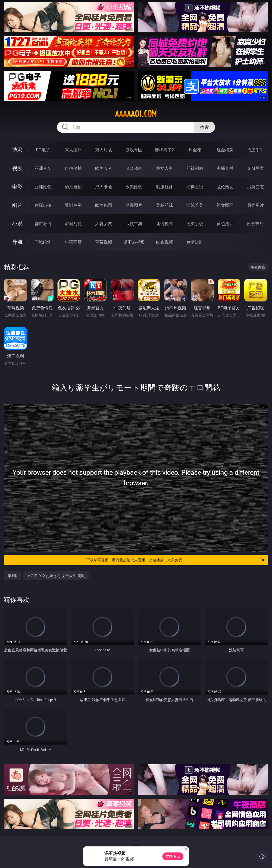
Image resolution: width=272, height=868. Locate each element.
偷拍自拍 (73, 187)
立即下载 (173, 856)
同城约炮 (43, 242)
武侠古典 (134, 224)
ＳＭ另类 (255, 168)
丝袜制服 (195, 168)
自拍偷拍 (73, 168)
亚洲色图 (73, 205)
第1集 (12, 576)
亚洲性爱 (43, 187)
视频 (17, 168)
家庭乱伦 (73, 224)
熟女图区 (225, 205)
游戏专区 (134, 150)
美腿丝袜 (164, 205)
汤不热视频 (134, 242)
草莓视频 (104, 242)
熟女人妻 (164, 168)
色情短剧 (195, 242)
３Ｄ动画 (134, 168)
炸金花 (195, 150)
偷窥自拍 (43, 205)
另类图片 (255, 205)
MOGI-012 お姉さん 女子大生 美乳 (56, 576)
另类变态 (255, 187)
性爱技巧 (255, 224)
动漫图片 (134, 205)
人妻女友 (104, 224)
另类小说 (195, 224)
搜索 (205, 127)
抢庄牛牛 (255, 150)
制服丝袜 (164, 187)
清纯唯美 (195, 205)
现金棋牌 (225, 150)
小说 (17, 223)
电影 (17, 187)
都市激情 (43, 224)
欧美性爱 (134, 187)
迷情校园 (164, 224)
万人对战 (104, 150)
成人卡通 (104, 187)
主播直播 (225, 168)
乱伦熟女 (225, 187)
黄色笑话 (225, 224)
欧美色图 (104, 205)
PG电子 (43, 150)
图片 (17, 205)
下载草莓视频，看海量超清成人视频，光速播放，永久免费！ (176, 560)
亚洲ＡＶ (43, 168)
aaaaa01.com (136, 114)
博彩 (17, 150)
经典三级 (195, 187)
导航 (17, 242)
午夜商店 (73, 242)
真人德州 (73, 150)
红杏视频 (164, 242)
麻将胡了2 (164, 150)
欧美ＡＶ (104, 168)
